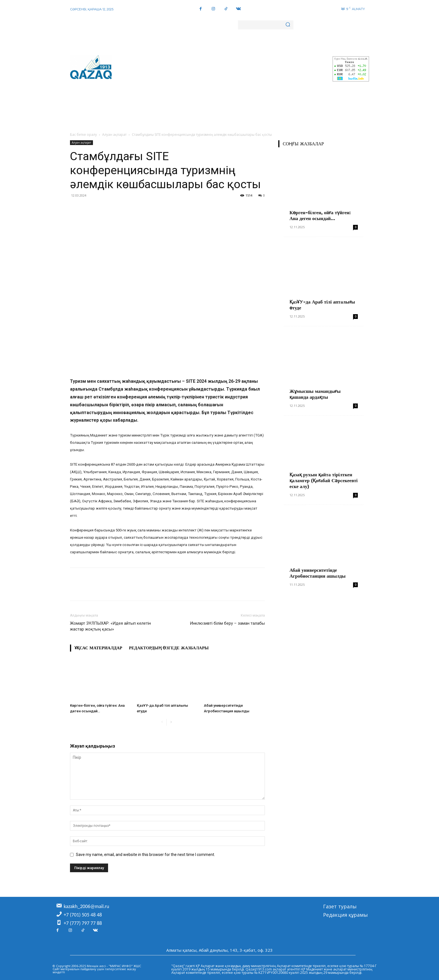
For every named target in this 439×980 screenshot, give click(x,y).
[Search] (288, 25)
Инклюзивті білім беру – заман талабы (227, 623)
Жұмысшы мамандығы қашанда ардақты (315, 394)
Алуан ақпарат (114, 135)
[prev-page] (162, 722)
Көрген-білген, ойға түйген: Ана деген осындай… (320, 215)
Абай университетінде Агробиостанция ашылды (317, 573)
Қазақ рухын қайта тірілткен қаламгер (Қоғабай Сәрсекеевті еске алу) (324, 480)
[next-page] (171, 722)
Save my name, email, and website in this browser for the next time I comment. (145, 855)
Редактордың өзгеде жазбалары (169, 648)
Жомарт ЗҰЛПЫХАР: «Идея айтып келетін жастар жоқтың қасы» (110, 626)
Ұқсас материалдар (98, 648)
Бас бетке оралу (83, 135)
